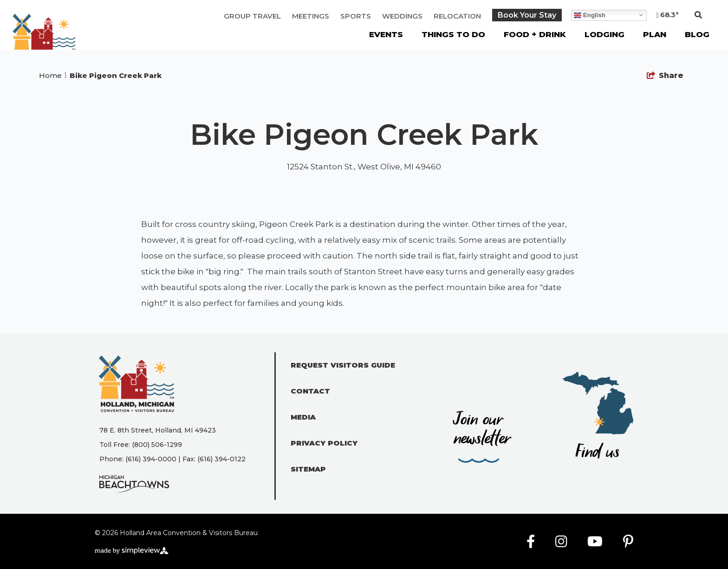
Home (52, 75)
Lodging (604, 34)
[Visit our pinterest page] (628, 542)
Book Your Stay (527, 15)
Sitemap (308, 469)
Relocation (457, 16)
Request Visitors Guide (343, 365)
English (590, 15)
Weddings (402, 16)
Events (386, 34)
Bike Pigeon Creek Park (117, 75)
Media (303, 417)
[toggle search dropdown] (698, 15)
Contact (310, 391)
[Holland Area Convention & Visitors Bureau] (44, 37)
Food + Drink (535, 34)
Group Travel (252, 16)
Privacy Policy (324, 443)
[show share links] (665, 76)
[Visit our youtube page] (595, 542)
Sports (356, 16)
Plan (655, 34)
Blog (697, 34)
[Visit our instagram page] (561, 542)
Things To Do (453, 34)
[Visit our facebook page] (531, 542)
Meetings (311, 16)
